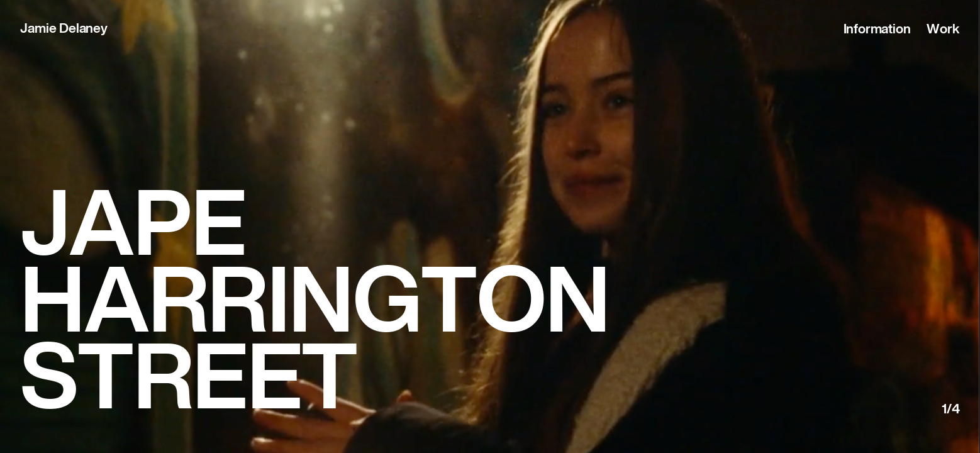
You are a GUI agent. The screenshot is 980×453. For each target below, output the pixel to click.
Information (877, 30)
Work (943, 30)
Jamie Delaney (64, 29)
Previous (59, 256)
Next (921, 256)
